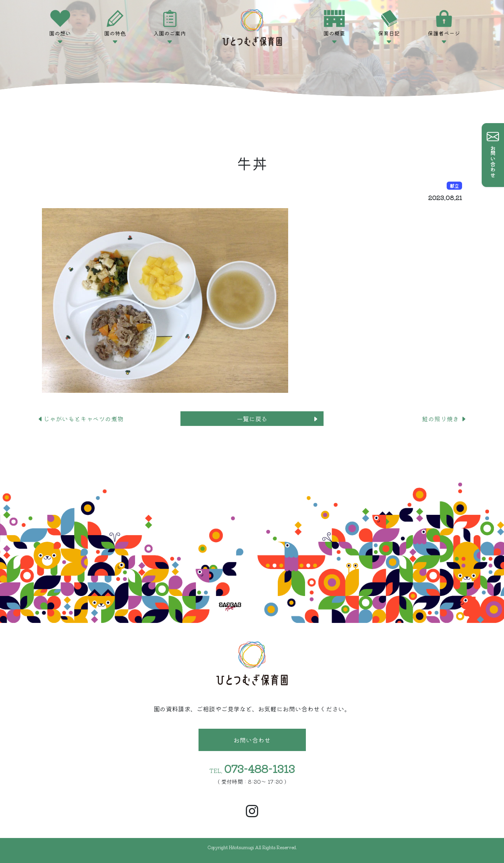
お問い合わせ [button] (252, 740)
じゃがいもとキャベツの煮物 (80, 419)
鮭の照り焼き (444, 419)
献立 (454, 186)
